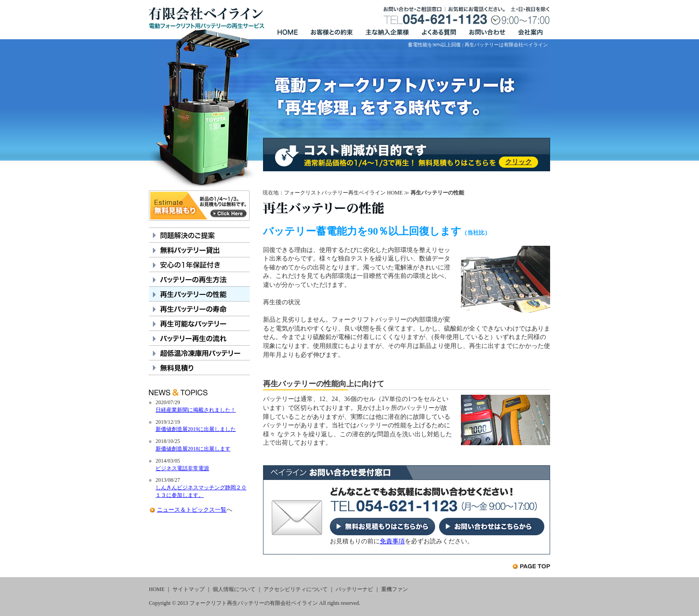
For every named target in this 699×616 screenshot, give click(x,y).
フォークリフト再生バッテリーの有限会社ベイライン (254, 603)
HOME (157, 589)
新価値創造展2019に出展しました (196, 429)
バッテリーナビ (354, 589)
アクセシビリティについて (296, 589)
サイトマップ (189, 589)
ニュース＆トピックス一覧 (192, 510)
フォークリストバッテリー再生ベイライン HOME (343, 193)
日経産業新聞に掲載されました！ (196, 410)
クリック (518, 162)
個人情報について (234, 589)
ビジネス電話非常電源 (182, 468)
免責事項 (392, 541)
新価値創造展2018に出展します (193, 449)
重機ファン (395, 589)
